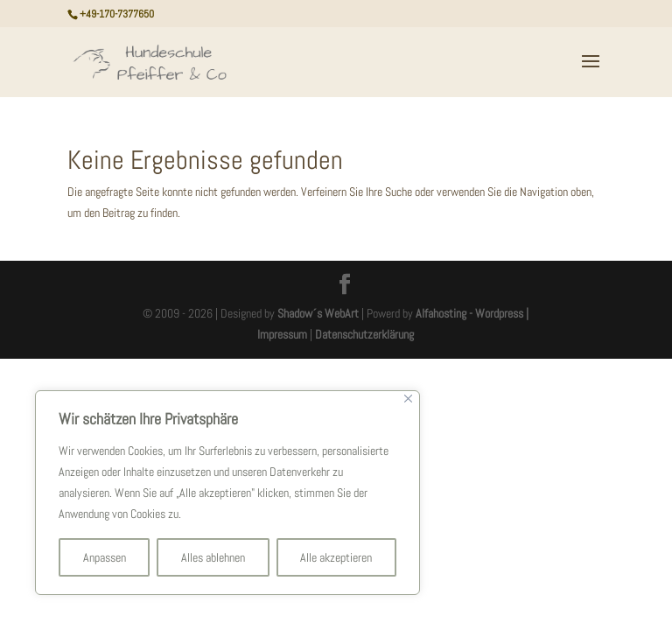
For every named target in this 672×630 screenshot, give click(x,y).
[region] (227, 493)
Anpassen (105, 557)
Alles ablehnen (213, 557)
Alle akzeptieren (336, 557)
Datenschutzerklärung (364, 334)
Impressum (282, 334)
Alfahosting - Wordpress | (472, 313)
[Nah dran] (408, 399)
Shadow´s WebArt (318, 313)
